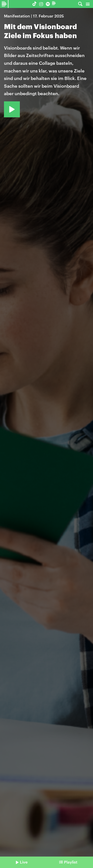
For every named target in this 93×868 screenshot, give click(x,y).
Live (24, 862)
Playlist (71, 862)
